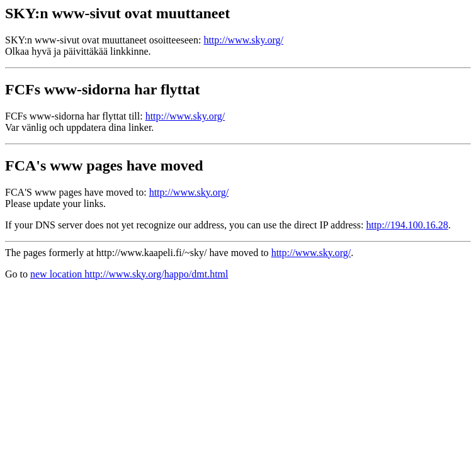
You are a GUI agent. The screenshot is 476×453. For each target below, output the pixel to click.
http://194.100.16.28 (407, 225)
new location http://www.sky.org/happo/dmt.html (129, 274)
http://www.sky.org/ (243, 40)
